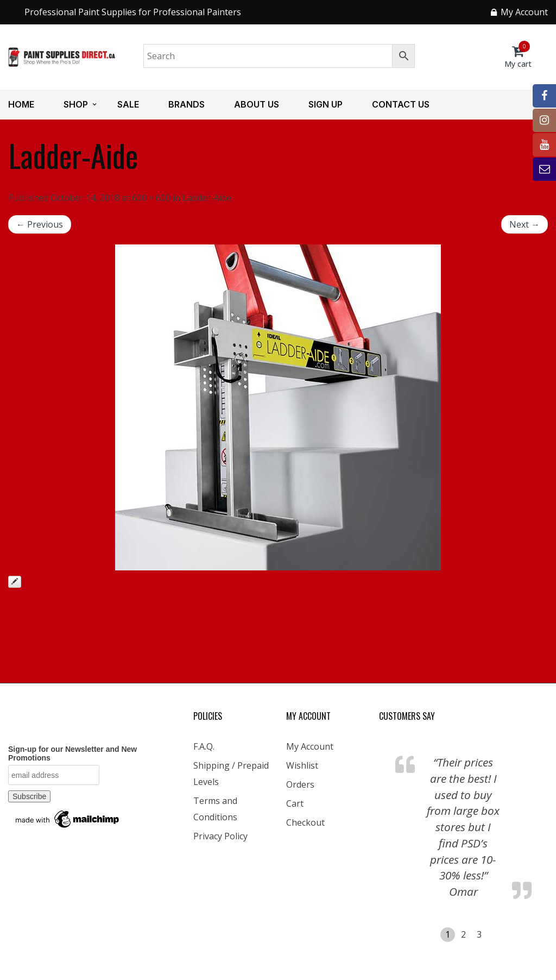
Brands (187, 104)
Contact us (401, 104)
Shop (76, 104)
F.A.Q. (204, 746)
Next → (525, 224)
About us (257, 104)
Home (21, 104)
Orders (300, 784)
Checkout (305, 822)
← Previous (40, 224)
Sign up (326, 104)
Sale (128, 104)
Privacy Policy (220, 836)
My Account (310, 746)
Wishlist (302, 765)
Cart (295, 803)
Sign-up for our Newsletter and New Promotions (72, 753)
